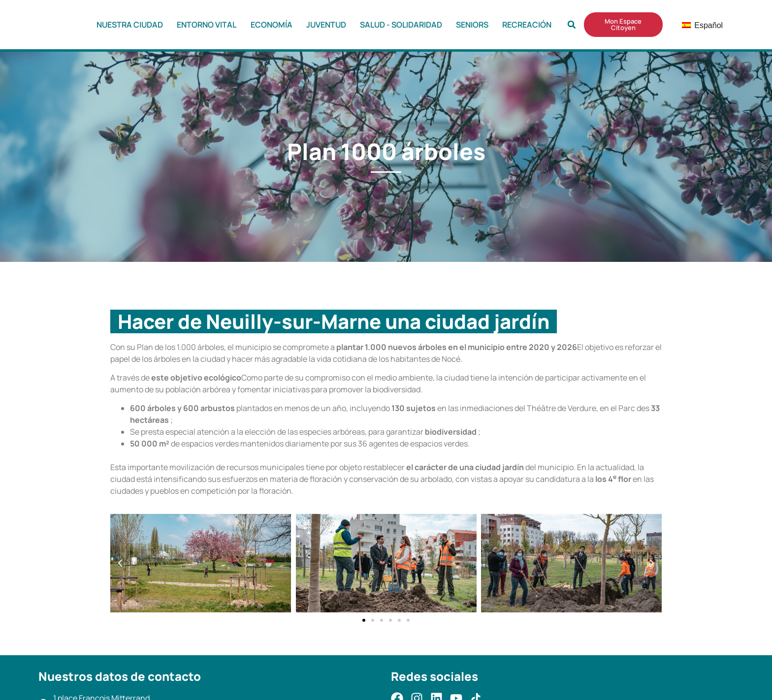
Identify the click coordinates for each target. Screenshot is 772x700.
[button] (572, 25)
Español (695, 25)
